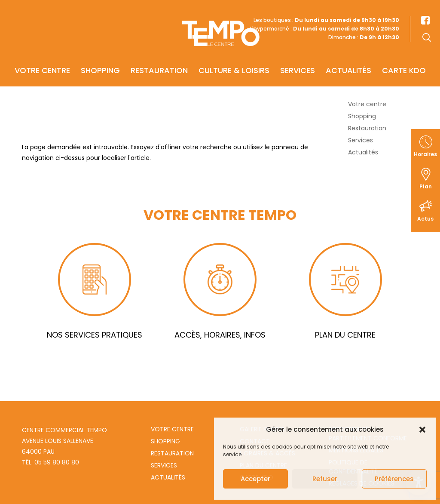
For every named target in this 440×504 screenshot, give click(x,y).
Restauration (159, 59)
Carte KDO (404, 59)
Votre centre (42, 59)
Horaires (425, 154)
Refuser (325, 479)
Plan (426, 186)
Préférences (394, 479)
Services (298, 59)
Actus (425, 219)
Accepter (255, 479)
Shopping (100, 59)
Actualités (348, 59)
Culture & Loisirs (234, 59)
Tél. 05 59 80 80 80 (50, 462)
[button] (422, 430)
